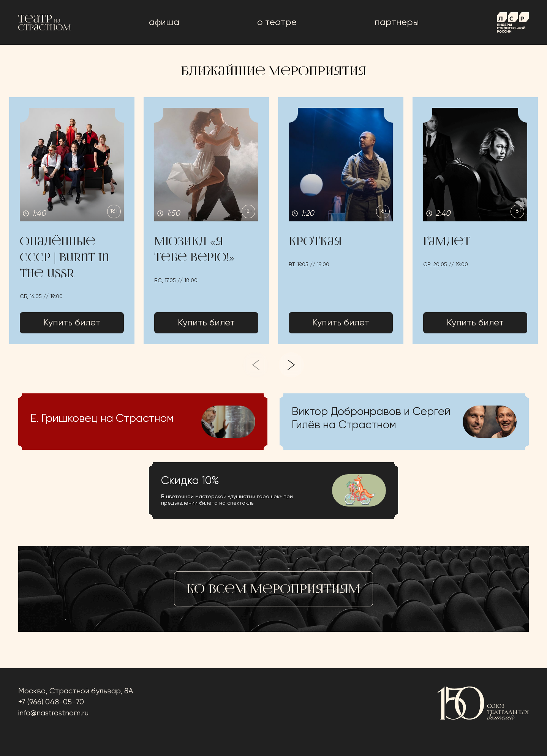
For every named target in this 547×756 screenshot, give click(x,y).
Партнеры (397, 22)
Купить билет (72, 323)
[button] (72, 221)
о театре (277, 22)
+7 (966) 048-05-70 (51, 702)
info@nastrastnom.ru (53, 713)
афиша (164, 22)
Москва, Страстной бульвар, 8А (76, 691)
